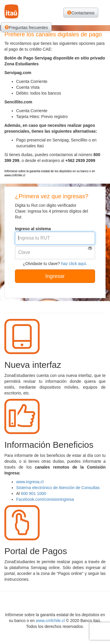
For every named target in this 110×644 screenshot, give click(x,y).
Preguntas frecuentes (26, 28)
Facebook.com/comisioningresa (45, 499)
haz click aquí (74, 264)
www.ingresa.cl (30, 482)
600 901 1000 (33, 493)
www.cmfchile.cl (50, 621)
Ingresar (55, 276)
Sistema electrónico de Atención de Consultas (58, 488)
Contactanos (81, 13)
